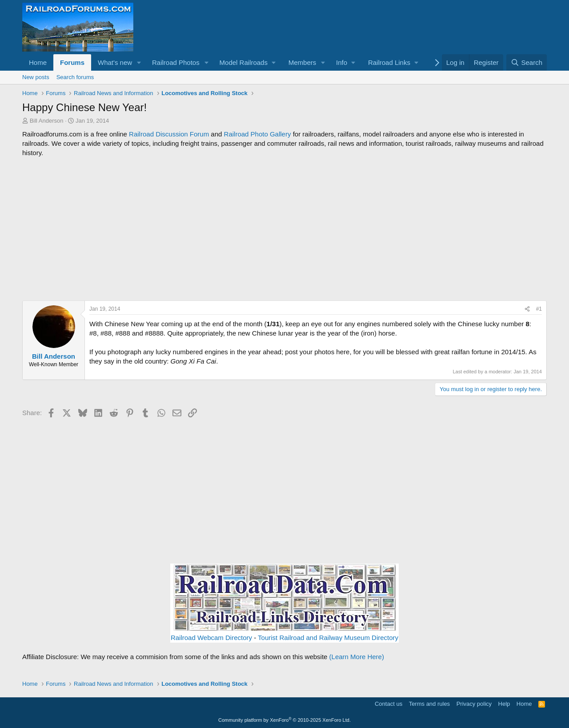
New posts (36, 77)
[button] (139, 62)
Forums (72, 62)
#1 (539, 309)
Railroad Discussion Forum (169, 134)
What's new (115, 62)
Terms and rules (429, 704)
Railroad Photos (176, 62)
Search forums (75, 77)
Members (303, 62)
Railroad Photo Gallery (258, 134)
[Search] (527, 62)
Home (38, 62)
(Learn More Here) (357, 657)
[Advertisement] (284, 229)
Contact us (389, 704)
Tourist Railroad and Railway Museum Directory (328, 638)
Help (504, 704)
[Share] (527, 309)
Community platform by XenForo (284, 720)
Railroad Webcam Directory (211, 638)
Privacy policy (474, 704)
